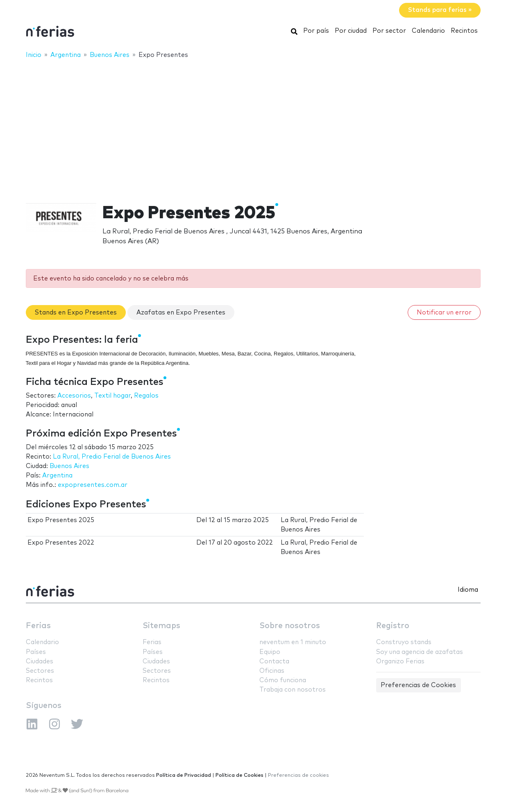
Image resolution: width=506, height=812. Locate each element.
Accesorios (74, 396)
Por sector (389, 31)
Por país (316, 31)
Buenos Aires (69, 466)
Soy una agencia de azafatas (420, 652)
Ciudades (40, 662)
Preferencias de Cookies (418, 685)
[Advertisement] (253, 126)
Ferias (38, 626)
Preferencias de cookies (298, 775)
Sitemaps (161, 626)
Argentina (57, 476)
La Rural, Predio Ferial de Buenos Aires (112, 457)
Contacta (274, 662)
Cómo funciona (283, 680)
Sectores (40, 671)
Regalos (146, 396)
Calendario (428, 31)
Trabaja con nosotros (293, 690)
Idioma (468, 590)
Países (36, 652)
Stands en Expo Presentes (76, 313)
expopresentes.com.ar (93, 485)
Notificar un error (444, 313)
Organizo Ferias (400, 662)
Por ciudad (351, 31)
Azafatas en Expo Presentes (181, 313)
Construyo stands (404, 642)
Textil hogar (112, 396)
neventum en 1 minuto (293, 642)
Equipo (270, 652)
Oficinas (272, 671)
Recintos (464, 31)
